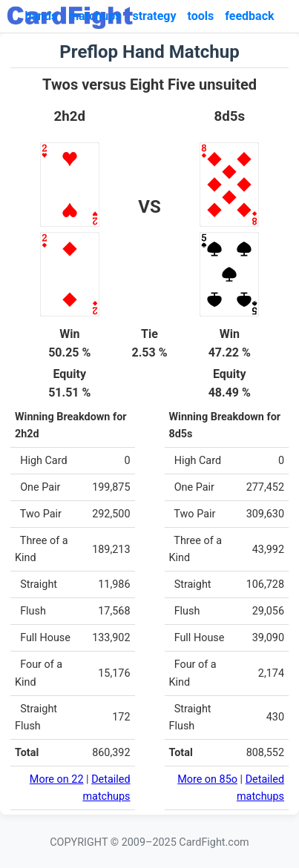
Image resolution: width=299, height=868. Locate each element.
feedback (249, 16)
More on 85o (207, 779)
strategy (154, 16)
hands (41, 16)
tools (201, 16)
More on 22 (57, 779)
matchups (95, 16)
